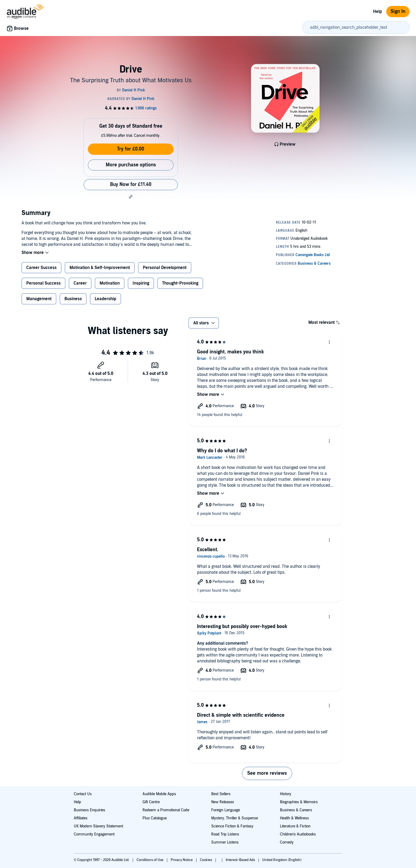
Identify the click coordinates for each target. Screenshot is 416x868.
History (286, 794)
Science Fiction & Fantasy (232, 826)
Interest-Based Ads (241, 860)
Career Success (41, 268)
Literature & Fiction (295, 826)
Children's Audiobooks (298, 834)
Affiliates (81, 818)
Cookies (206, 860)
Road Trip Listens (225, 834)
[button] (131, 197)
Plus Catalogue (155, 818)
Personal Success (43, 283)
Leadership (105, 299)
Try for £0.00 (131, 149)
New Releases (223, 802)
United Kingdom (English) (282, 860)
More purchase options (131, 165)
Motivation (110, 283)
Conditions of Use (150, 860)
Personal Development (165, 268)
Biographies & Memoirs (299, 802)
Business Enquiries (90, 810)
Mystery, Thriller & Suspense (235, 818)
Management (39, 299)
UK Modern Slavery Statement (98, 826)
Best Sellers (221, 794)
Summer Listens (225, 842)
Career (80, 283)
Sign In (398, 11)
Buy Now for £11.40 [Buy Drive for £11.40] (131, 184)
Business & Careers (296, 810)
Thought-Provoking (180, 283)
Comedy (287, 842)
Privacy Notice (182, 860)
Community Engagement (94, 834)
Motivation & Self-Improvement (100, 268)
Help (377, 12)
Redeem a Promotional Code (166, 810)
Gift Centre (151, 802)
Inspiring (141, 283)
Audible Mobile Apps (159, 794)
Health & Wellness (294, 818)
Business (73, 299)
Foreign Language (226, 810)
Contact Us (83, 794)
